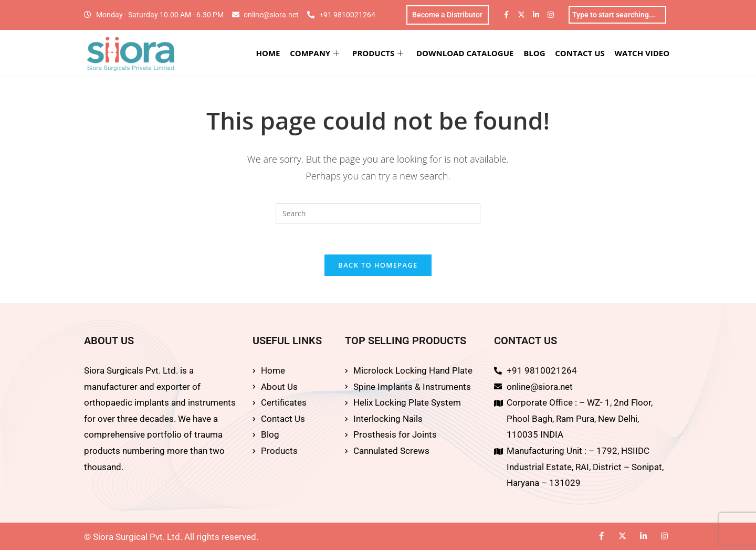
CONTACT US (581, 54)
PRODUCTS (380, 54)
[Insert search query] (378, 214)
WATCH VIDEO (643, 54)
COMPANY (317, 54)
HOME (271, 54)
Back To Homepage (378, 267)
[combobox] (617, 15)
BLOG (536, 54)
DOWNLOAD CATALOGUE (466, 54)
